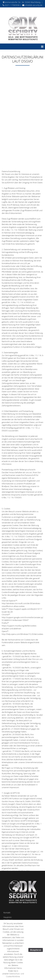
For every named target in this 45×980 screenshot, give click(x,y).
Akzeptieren (36, 950)
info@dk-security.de (34, 5)
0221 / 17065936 (12, 5)
